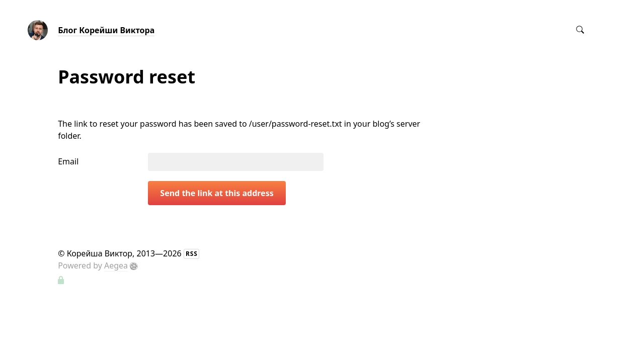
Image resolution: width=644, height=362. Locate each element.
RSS (192, 254)
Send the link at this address (217, 193)
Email (68, 161)
